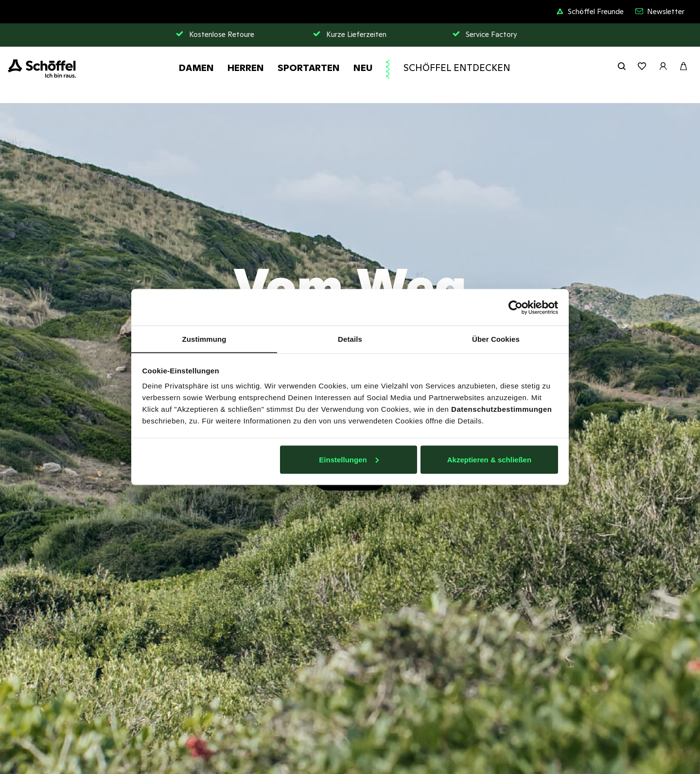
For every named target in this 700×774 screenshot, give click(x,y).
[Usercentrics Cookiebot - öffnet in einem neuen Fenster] (516, 307)
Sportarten (309, 68)
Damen (196, 68)
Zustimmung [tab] (204, 339)
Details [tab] (350, 339)
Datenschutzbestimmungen (501, 409)
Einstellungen (349, 460)
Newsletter (660, 11)
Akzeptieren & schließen (489, 460)
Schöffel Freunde (590, 11)
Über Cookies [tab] (496, 339)
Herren (246, 68)
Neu (363, 68)
